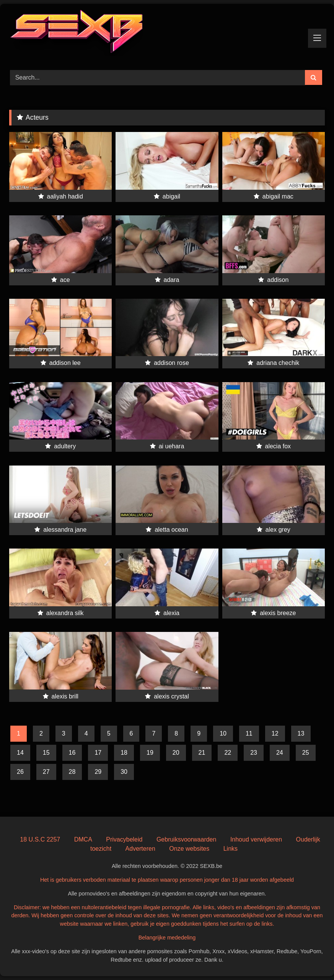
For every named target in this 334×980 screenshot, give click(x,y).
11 (249, 733)
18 (124, 753)
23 (254, 753)
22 (228, 753)
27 (46, 772)
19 (150, 753)
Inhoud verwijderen (256, 839)
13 (301, 733)
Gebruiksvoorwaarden (187, 839)
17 (98, 753)
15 (46, 753)
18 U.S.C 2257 (40, 839)
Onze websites (189, 849)
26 (20, 772)
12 (275, 733)
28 (72, 772)
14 (20, 753)
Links (231, 849)
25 (306, 753)
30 (124, 772)
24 (280, 753)
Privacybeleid (124, 839)
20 (176, 753)
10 (223, 733)
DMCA (83, 839)
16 (72, 753)
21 (202, 753)
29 (98, 772)
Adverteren (140, 849)
